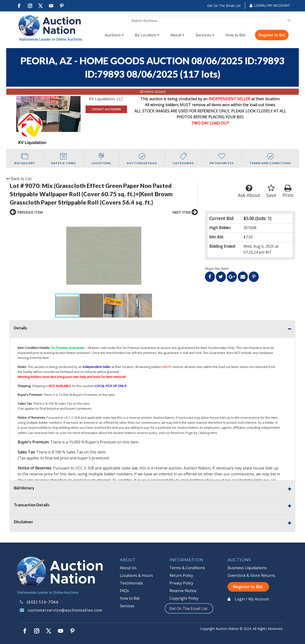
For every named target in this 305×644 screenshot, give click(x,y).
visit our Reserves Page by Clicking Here (188, 433)
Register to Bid (272, 35)
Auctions (113, 35)
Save (271, 191)
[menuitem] (113, 35)
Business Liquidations (247, 568)
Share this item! (217, 269)
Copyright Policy (184, 598)
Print (288, 191)
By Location (146, 35)
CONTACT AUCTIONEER (106, 109)
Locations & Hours (136, 575)
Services (203, 35)
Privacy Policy (181, 583)
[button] (52, 256)
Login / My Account (272, 5)
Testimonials (131, 583)
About (176, 35)
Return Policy (181, 575)
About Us (128, 568)
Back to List (19, 179)
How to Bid (235, 35)
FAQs (124, 591)
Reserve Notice (183, 591)
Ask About (249, 191)
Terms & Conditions (187, 568)
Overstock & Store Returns (251, 575)
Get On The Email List (224, 6)
